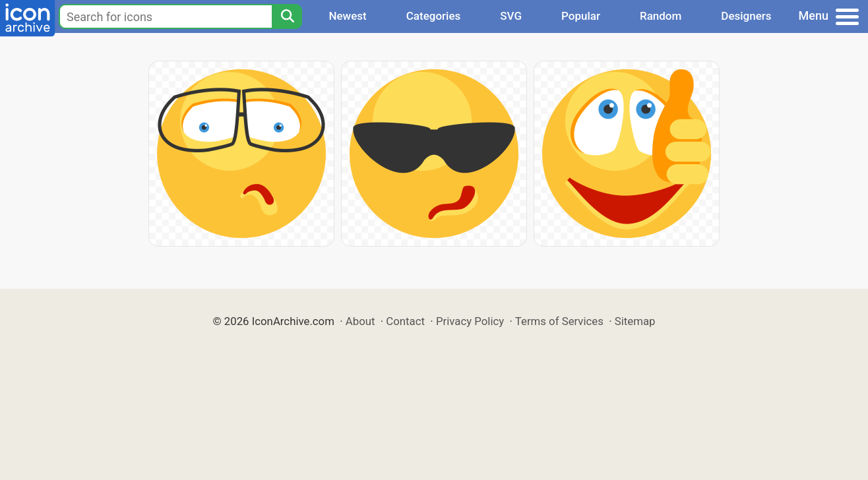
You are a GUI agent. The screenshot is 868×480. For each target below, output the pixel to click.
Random (661, 16)
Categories (434, 16)
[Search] (287, 16)
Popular (581, 16)
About (360, 321)
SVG (511, 16)
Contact (405, 321)
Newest (347, 16)
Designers (746, 16)
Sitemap (635, 321)
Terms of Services (559, 321)
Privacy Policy (470, 321)
